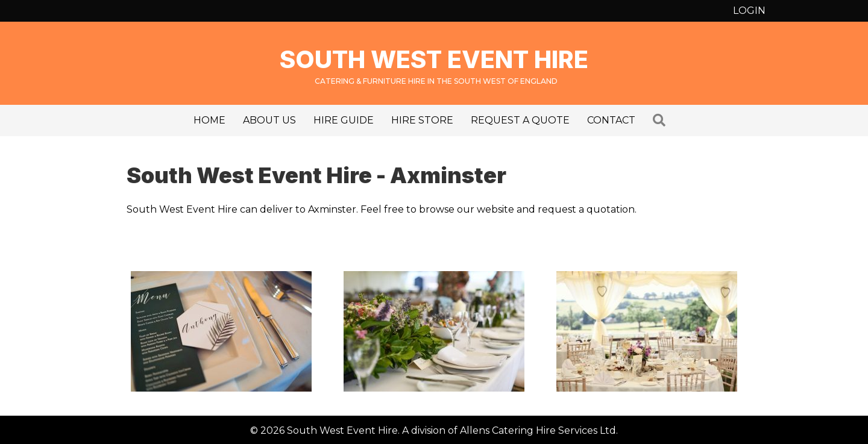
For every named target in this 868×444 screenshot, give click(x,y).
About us (269, 120)
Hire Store (422, 120)
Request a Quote (520, 120)
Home (209, 120)
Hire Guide (344, 120)
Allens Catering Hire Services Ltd (538, 430)
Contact (611, 120)
